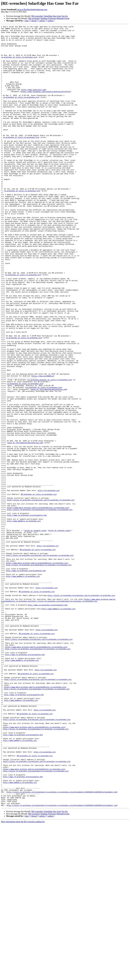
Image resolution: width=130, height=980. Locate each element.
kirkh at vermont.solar (36, 632)
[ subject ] (42, 21)
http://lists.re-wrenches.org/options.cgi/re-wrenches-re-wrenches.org (41, 595)
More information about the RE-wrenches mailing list (23, 978)
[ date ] (27, 21)
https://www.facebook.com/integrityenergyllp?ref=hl (46, 105)
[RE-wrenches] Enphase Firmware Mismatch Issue (49, 18)
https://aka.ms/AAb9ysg (43, 446)
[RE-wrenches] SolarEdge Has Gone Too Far (49, 16)
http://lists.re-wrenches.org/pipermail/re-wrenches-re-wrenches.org (40, 606)
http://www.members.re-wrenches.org (24, 620)
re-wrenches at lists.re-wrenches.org (19, 64)
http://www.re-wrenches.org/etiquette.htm (27, 613)
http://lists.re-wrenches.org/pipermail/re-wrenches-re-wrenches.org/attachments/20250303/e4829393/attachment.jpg (62, 961)
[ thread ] (34, 21)
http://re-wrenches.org (49, 584)
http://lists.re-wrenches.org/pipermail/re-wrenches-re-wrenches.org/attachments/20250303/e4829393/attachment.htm (62, 945)
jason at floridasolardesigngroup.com (32, 9)
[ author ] (51, 21)
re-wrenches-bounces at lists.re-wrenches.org (50, 451)
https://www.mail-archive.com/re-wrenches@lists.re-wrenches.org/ (38, 604)
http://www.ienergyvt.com (34, 103)
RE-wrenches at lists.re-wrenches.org (39, 588)
